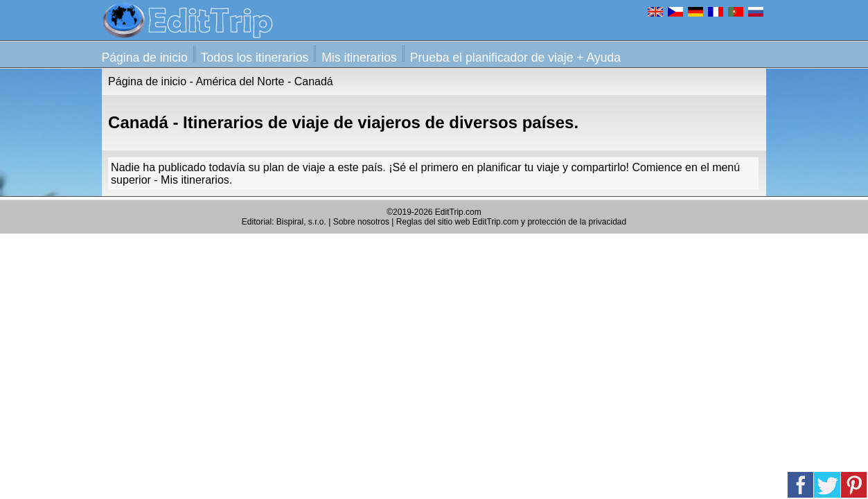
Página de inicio (145, 58)
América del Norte (240, 81)
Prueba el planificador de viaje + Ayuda (515, 58)
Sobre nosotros (361, 222)
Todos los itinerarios (255, 58)
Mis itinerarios (359, 58)
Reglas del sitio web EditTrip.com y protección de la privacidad (511, 222)
